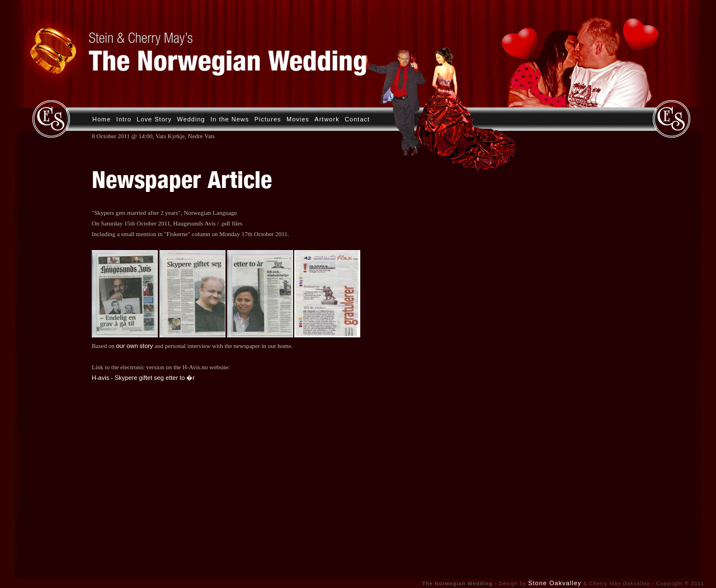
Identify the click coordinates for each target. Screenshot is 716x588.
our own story (134, 346)
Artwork (327, 119)
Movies (298, 119)
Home (102, 119)
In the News (230, 119)
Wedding (191, 119)
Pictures (268, 119)
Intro (124, 119)
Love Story (154, 119)
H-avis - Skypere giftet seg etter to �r (143, 378)
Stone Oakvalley (555, 583)
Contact (357, 119)
